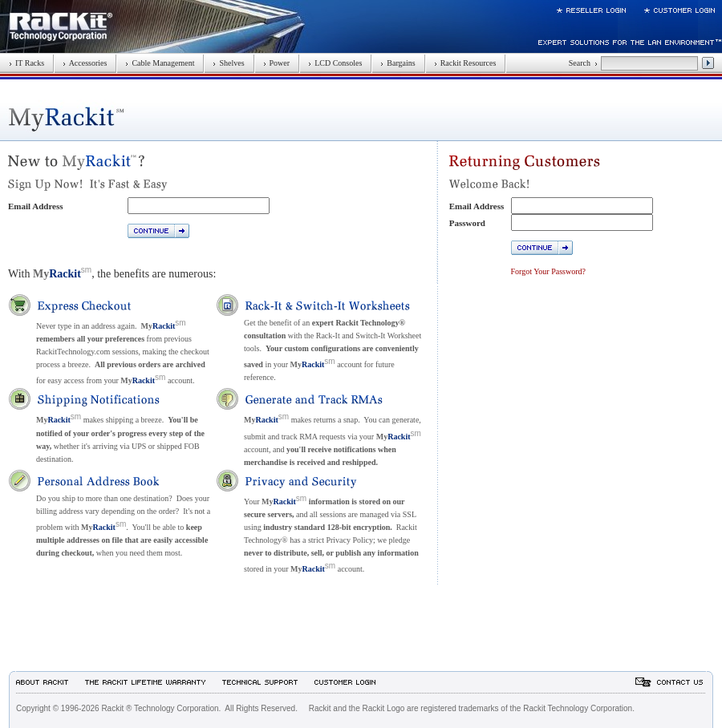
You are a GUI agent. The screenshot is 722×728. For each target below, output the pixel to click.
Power (277, 63)
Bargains (398, 63)
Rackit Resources (465, 63)
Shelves (228, 63)
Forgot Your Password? (548, 271)
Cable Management (160, 63)
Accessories (85, 63)
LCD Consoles (335, 63)
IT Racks (26, 63)
